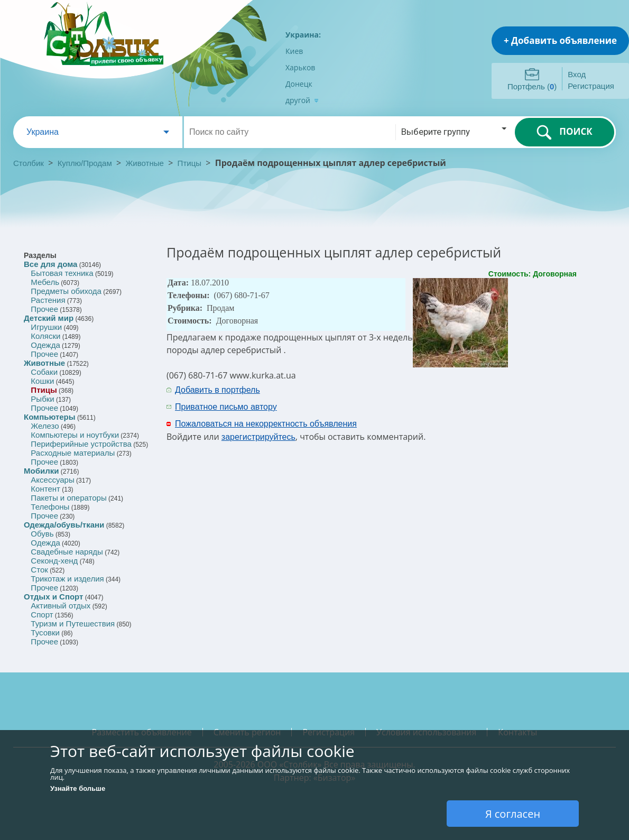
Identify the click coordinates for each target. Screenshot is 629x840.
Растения (48, 300)
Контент (45, 489)
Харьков (300, 67)
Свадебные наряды (67, 552)
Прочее (44, 309)
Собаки (44, 372)
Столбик (29, 163)
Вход (577, 74)
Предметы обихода (66, 291)
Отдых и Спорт (53, 597)
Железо (45, 426)
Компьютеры (50, 417)
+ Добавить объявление (560, 40)
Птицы (189, 163)
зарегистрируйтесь (258, 437)
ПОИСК (564, 132)
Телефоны (50, 507)
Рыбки (42, 399)
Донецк (299, 84)
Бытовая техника (62, 273)
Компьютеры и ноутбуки (75, 435)
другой (302, 100)
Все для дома (50, 264)
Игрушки (46, 327)
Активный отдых (61, 606)
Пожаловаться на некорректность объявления (266, 424)
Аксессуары (52, 480)
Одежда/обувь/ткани (64, 525)
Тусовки (45, 633)
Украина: (303, 35)
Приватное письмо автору (226, 407)
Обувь (42, 534)
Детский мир (49, 318)
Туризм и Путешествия (73, 624)
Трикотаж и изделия (67, 579)
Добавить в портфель (218, 390)
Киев (294, 51)
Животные (145, 163)
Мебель (45, 282)
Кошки (42, 381)
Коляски (45, 336)
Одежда (45, 345)
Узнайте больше (78, 788)
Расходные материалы (73, 453)
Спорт (42, 615)
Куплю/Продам (86, 163)
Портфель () (532, 86)
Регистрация (591, 86)
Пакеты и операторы (68, 498)
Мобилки (41, 471)
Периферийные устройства (81, 444)
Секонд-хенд (54, 561)
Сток (39, 570)
